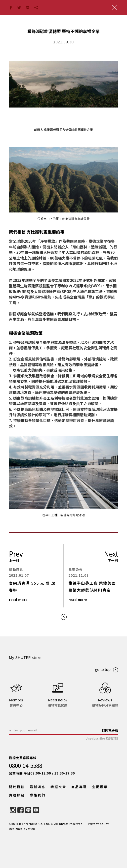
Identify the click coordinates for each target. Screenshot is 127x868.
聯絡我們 (38, 795)
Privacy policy (99, 824)
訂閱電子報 (110, 730)
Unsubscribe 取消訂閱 (102, 738)
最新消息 (38, 787)
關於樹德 (17, 787)
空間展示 (100, 787)
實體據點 (17, 795)
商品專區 (79, 787)
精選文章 (58, 787)
